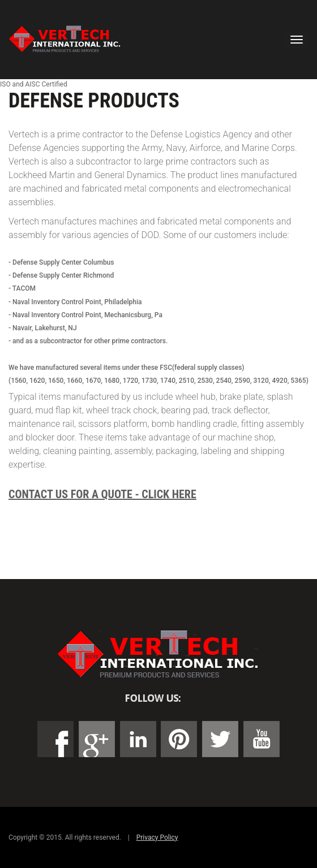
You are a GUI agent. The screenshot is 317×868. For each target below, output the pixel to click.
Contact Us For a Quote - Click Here (102, 494)
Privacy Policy (157, 837)
